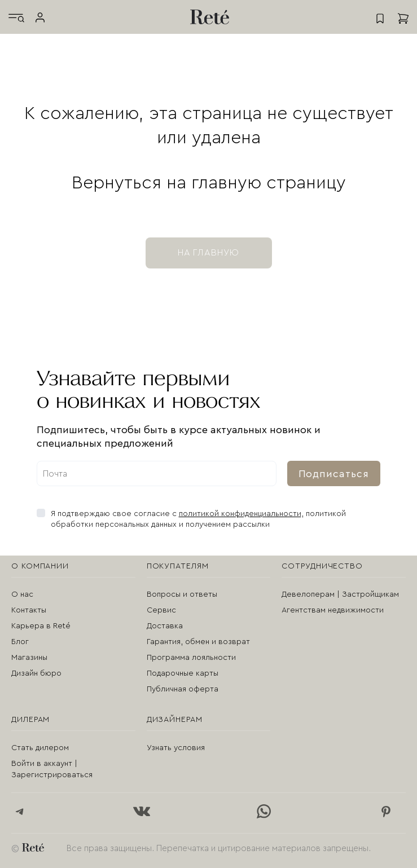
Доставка (165, 626)
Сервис (161, 610)
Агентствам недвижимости (333, 610)
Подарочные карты (183, 673)
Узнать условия (176, 748)
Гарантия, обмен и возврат (198, 642)
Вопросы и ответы (182, 594)
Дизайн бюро (36, 673)
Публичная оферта (183, 689)
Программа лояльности (191, 658)
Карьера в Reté (41, 626)
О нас (22, 594)
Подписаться (334, 474)
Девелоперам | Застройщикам (340, 594)
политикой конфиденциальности (240, 514)
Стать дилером (40, 748)
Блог (20, 642)
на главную (209, 253)
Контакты (29, 610)
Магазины (29, 658)
